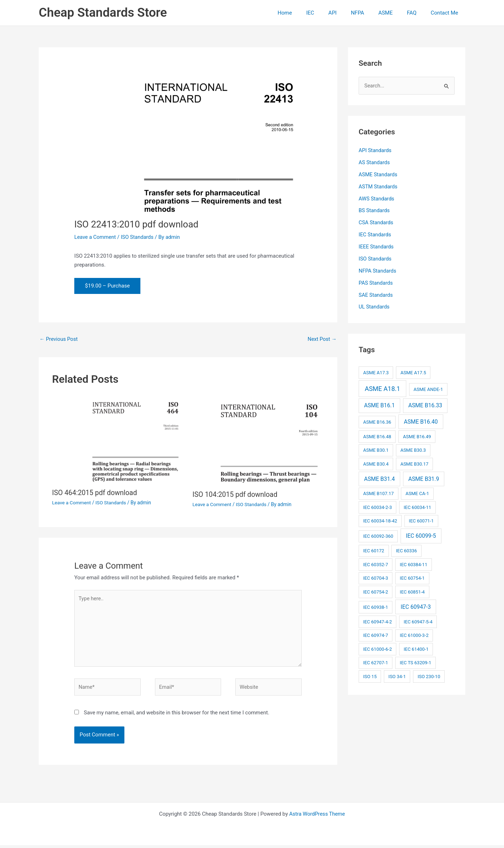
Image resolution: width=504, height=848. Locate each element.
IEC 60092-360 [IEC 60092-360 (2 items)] (378, 536)
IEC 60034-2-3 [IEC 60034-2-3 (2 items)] (378, 507)
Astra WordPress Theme (317, 817)
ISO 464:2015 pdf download (96, 493)
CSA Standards (376, 222)
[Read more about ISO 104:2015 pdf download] (258, 440)
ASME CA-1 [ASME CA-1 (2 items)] (417, 493)
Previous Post (59, 339)
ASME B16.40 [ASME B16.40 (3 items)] (421, 421)
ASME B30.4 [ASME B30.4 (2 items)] (376, 464)
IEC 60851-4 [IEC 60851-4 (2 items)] (412, 592)
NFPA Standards (378, 270)
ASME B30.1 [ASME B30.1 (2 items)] (376, 450)
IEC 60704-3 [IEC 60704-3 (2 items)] (376, 578)
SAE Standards (376, 295)
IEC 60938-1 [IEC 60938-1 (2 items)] (376, 607)
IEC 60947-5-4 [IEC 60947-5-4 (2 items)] (418, 621)
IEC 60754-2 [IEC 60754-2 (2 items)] (376, 592)
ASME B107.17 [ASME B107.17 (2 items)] (379, 493)
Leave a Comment (96, 237)
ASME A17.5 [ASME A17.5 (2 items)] (413, 372)
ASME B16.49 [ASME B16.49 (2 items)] (417, 436)
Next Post (322, 339)
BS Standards (375, 211)
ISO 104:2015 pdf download (236, 495)
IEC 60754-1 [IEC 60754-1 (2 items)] (412, 578)
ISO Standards (139, 237)
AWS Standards (377, 199)
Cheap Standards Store (103, 13)
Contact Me (446, 13)
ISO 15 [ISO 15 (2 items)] (370, 676)
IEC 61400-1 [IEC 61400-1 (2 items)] (416, 649)
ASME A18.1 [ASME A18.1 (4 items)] (382, 388)
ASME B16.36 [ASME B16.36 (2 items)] (377, 422)
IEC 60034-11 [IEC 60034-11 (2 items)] (417, 507)
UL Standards (375, 307)
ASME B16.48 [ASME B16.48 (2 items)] (377, 436)
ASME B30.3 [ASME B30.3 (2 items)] (413, 450)
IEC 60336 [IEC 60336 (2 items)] (406, 550)
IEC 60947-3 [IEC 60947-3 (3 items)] (416, 607)
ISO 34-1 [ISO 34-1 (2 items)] (397, 676)
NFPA (370, 13)
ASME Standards (379, 175)
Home (308, 13)
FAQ (417, 13)
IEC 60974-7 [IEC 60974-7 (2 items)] (376, 635)
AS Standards (375, 163)
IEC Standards (375, 235)
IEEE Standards (377, 247)
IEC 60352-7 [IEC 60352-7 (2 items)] (376, 564)
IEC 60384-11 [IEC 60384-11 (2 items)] (414, 564)
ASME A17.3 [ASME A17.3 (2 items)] (376, 372)
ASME (394, 13)
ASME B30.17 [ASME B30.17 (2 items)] (414, 464)
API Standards (376, 151)
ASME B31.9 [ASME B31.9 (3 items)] (424, 478)
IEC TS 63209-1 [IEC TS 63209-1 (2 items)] (415, 662)
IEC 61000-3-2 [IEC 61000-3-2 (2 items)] (414, 635)
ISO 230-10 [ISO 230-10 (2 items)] (429, 676)
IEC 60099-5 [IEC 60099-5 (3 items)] (421, 535)
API (348, 13)
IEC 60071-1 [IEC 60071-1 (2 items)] (421, 520)
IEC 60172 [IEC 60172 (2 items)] (374, 550)
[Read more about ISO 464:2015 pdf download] (118, 439)
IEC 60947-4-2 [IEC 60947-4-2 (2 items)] (378, 621)
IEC (329, 13)
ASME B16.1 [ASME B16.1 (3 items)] (379, 405)
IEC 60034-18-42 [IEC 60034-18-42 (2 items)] (380, 520)
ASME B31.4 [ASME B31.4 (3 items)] (379, 478)
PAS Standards (376, 283)
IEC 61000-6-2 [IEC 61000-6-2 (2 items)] (378, 649)
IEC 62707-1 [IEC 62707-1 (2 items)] (376, 662)
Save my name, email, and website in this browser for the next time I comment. (177, 715)
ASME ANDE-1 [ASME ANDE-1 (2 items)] (428, 389)
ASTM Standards (379, 187)
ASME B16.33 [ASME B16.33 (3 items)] (425, 405)
